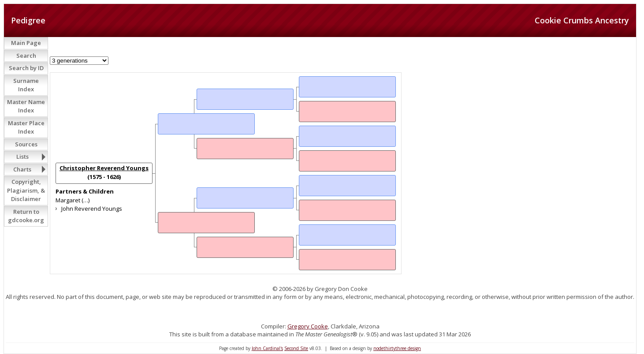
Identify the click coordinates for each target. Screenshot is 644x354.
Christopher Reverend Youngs (104, 168)
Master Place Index (26, 127)
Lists (22, 157)
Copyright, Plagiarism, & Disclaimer (26, 190)
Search (26, 56)
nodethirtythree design (397, 348)
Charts (22, 169)
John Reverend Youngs (92, 209)
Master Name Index (26, 106)
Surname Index (26, 85)
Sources (26, 144)
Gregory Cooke (308, 326)
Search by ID (26, 68)
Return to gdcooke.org (26, 216)
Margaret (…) (73, 200)
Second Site (296, 348)
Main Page (26, 43)
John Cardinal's (267, 348)
